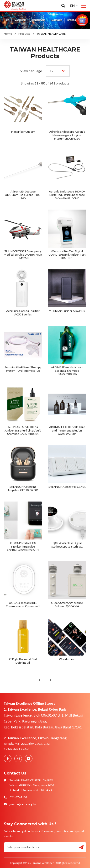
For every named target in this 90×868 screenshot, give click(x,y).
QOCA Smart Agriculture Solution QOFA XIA (67, 604)
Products (24, 34)
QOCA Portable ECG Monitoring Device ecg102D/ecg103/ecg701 (23, 546)
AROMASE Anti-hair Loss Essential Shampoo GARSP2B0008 (67, 371)
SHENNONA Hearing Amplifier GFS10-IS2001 (23, 488)
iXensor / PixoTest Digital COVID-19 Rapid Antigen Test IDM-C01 (67, 255)
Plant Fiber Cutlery (23, 132)
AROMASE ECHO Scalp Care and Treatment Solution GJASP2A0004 (67, 430)
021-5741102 (18, 797)
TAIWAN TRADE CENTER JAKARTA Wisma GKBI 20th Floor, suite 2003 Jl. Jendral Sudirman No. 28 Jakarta (32, 785)
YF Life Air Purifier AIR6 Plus (67, 311)
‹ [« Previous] (39, 680)
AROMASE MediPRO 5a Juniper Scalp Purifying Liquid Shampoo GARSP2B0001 (23, 430)
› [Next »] (51, 680)
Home (8, 34)
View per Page (31, 71)
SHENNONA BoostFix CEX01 (67, 487)
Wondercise (67, 659)
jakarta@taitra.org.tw (23, 804)
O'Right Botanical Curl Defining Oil (23, 661)
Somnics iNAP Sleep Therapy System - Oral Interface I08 (23, 369)
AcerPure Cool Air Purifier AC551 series (23, 312)
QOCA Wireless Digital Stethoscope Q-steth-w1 (67, 545)
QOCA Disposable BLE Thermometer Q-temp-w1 (23, 604)
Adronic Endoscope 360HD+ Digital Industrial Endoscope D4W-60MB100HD (67, 195)
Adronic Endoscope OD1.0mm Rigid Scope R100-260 (23, 195)
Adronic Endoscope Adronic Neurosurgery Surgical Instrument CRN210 (67, 135)
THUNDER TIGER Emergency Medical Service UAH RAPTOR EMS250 (23, 255)
